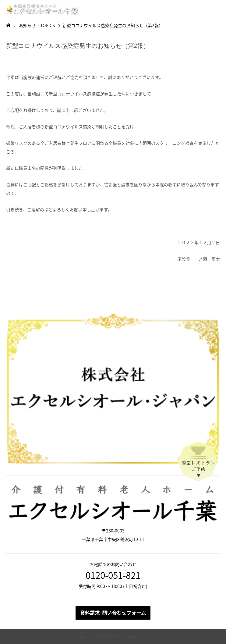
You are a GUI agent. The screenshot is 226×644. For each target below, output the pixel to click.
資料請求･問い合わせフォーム (113, 613)
